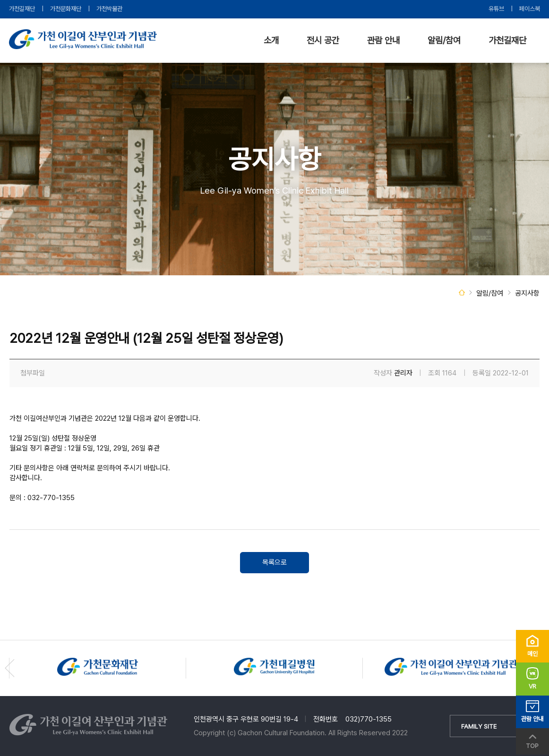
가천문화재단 (66, 9)
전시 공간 (323, 40)
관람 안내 (383, 40)
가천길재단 (22, 9)
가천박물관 (109, 9)
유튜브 (496, 9)
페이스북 (530, 9)
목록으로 (274, 562)
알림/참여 (444, 40)
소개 (271, 40)
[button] (10, 668)
